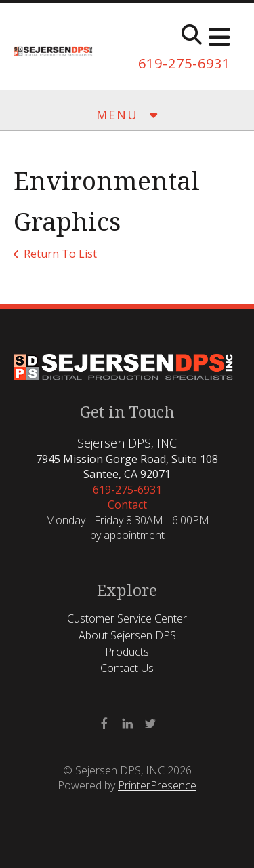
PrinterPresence (157, 785)
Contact (127, 505)
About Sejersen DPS (127, 635)
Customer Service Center (127, 618)
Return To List (60, 254)
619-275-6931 (184, 63)
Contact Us (127, 668)
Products (127, 652)
